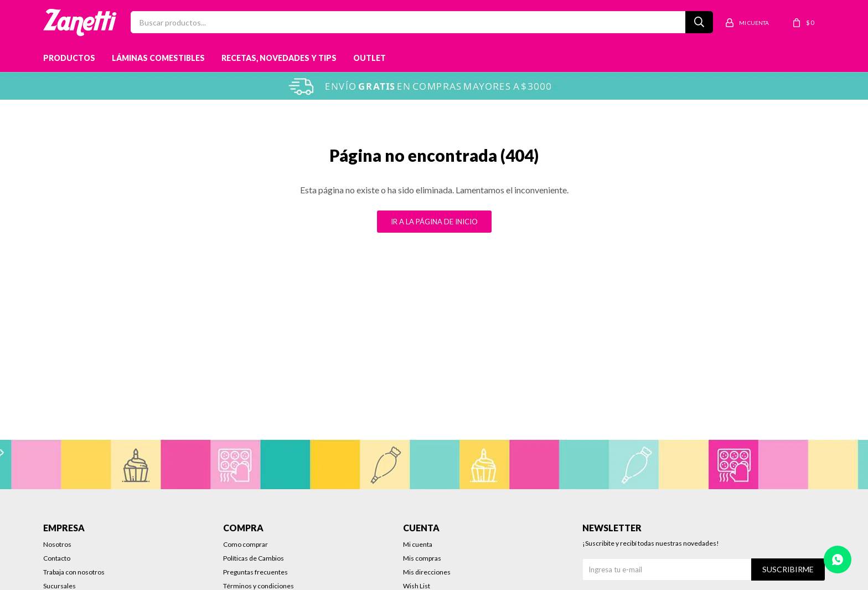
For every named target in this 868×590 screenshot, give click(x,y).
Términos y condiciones (259, 586)
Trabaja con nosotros (74, 572)
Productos (69, 58)
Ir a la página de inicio (434, 222)
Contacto (57, 558)
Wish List (417, 586)
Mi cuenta (418, 544)
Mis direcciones (427, 572)
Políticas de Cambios (254, 558)
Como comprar (246, 544)
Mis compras (422, 558)
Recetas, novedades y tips (279, 58)
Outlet (370, 58)
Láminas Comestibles (158, 58)
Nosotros (57, 544)
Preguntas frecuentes (255, 572)
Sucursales (60, 586)
